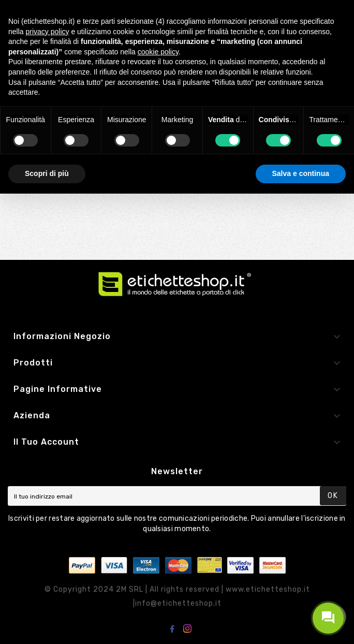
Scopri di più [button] (47, 173)
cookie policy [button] (158, 52)
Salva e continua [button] (301, 173)
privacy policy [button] (47, 32)
